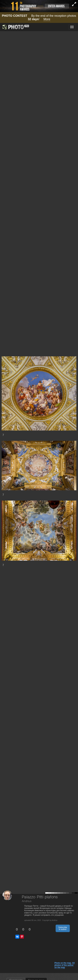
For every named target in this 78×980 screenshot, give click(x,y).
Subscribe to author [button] (63, 928)
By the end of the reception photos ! (39, 18)
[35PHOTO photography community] (15, 27)
